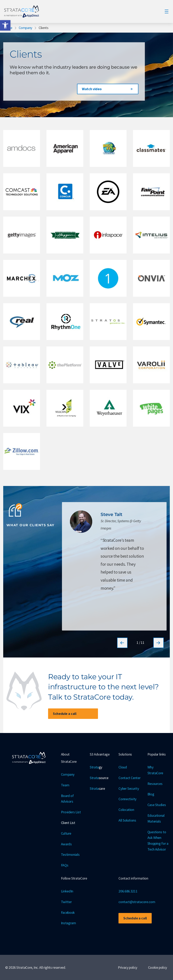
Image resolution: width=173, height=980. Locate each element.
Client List (68, 823)
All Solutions (127, 820)
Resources (155, 784)
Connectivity (127, 799)
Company (25, 28)
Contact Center (129, 778)
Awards (66, 844)
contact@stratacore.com (137, 902)
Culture (66, 833)
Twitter (66, 902)
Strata (96, 767)
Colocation (126, 810)
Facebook (68, 912)
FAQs (65, 865)
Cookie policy (158, 967)
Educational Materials (156, 818)
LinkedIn (67, 891)
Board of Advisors (67, 799)
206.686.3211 (128, 891)
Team (65, 785)
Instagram (68, 923)
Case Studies (157, 805)
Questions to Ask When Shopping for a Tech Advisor (158, 841)
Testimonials (70, 854)
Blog (151, 794)
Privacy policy (128, 967)
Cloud (123, 767)
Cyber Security (129, 788)
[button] (5, 25)
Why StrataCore (155, 770)
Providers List (71, 812)
